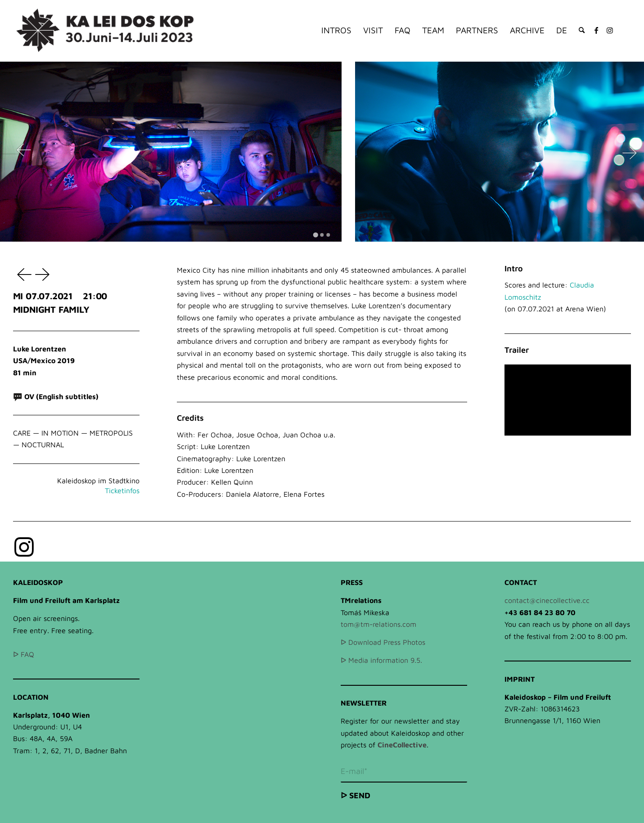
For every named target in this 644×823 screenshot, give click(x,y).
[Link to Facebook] (596, 30)
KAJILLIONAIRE (44, 274)
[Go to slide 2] (322, 235)
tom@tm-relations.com (378, 624)
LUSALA (22, 274)
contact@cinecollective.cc (547, 600)
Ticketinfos (122, 490)
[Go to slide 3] (329, 235)
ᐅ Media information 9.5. (381, 660)
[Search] (582, 30)
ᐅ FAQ (24, 654)
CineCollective (402, 745)
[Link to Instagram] (610, 30)
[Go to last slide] (24, 152)
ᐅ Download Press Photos (383, 642)
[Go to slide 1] (316, 235)
